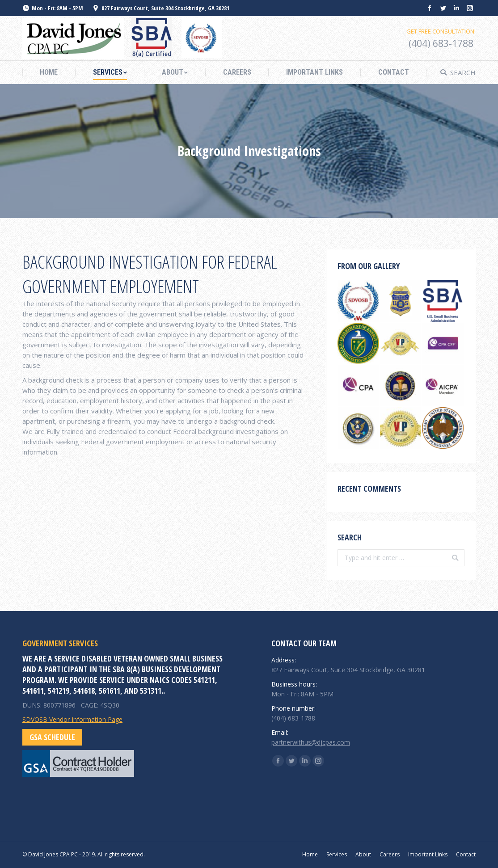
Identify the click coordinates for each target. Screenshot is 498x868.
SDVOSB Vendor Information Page (72, 719)
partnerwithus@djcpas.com (311, 742)
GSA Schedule (52, 737)
